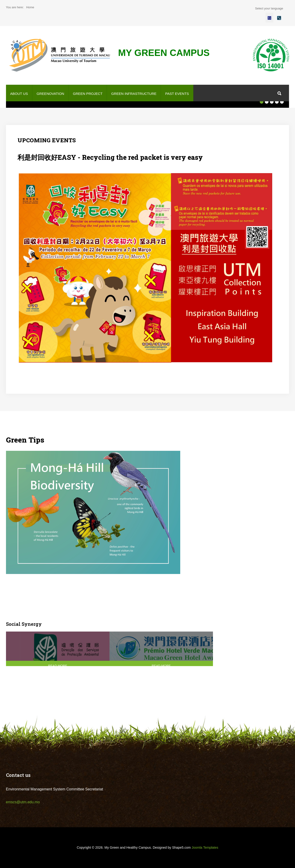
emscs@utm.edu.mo (23, 802)
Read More (53, 666)
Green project (88, 94)
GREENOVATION (50, 94)
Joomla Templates (205, 848)
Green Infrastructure (134, 94)
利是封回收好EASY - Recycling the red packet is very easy (110, 157)
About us (19, 94)
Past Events (177, 94)
